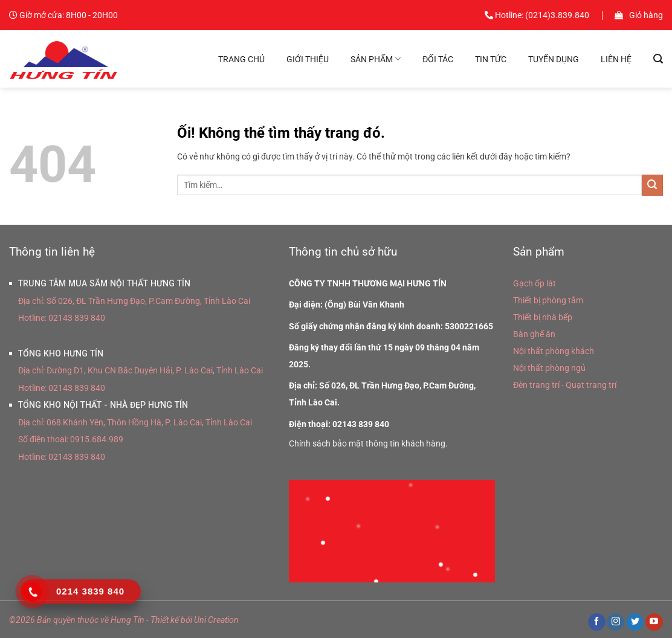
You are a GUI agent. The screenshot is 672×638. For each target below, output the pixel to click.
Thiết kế (165, 620)
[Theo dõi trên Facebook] (597, 622)
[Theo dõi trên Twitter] (635, 622)
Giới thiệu (308, 59)
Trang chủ (241, 59)
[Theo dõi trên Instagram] (615, 622)
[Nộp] (652, 185)
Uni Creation (216, 620)
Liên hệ (616, 59)
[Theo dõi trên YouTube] (654, 622)
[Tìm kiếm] (658, 59)
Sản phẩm (376, 59)
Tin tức (491, 59)
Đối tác (438, 59)
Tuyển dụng (554, 59)
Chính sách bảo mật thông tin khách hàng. (368, 443)
